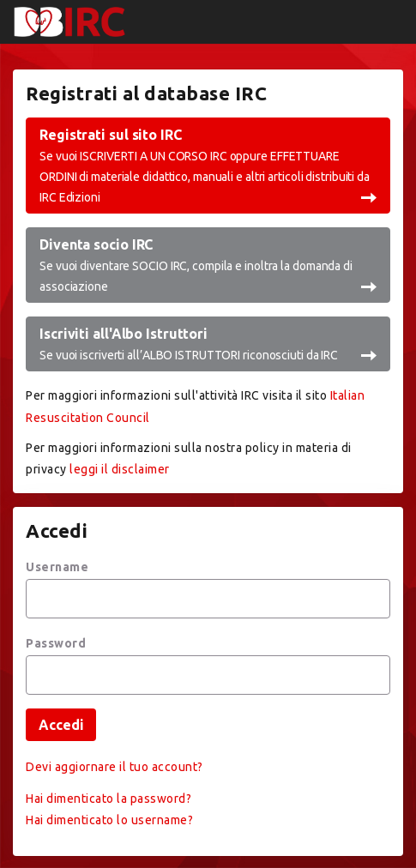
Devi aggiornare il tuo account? (115, 767)
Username (57, 567)
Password (56, 643)
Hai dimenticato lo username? (109, 820)
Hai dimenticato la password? (109, 799)
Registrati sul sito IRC (208, 167)
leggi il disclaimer (120, 469)
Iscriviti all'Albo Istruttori (208, 345)
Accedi (61, 725)
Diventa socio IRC (208, 266)
